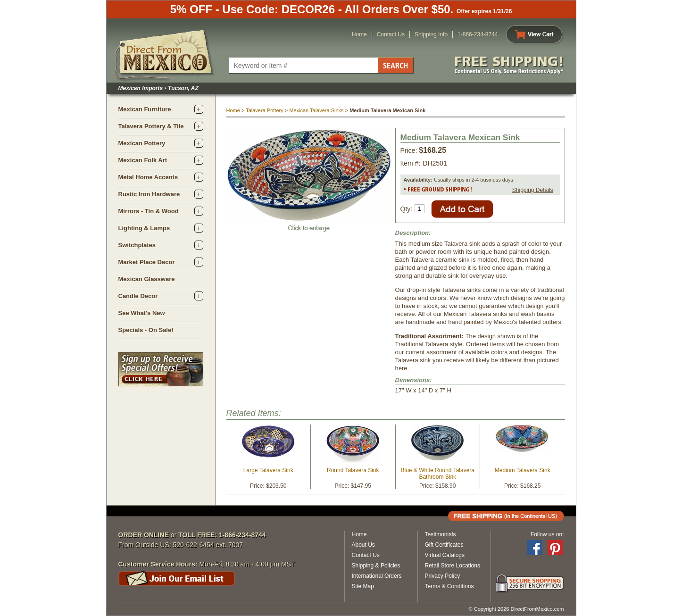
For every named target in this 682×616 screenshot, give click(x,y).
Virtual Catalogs (445, 555)
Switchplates (137, 245)
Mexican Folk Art (143, 160)
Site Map (363, 586)
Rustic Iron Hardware (149, 194)
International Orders (377, 576)
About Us (363, 545)
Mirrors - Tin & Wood (149, 211)
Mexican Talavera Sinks (316, 110)
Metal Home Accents (148, 177)
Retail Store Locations (453, 566)
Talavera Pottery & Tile (151, 126)
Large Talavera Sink (268, 470)
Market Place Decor (147, 262)
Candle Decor (138, 296)
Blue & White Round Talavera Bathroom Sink (437, 474)
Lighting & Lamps (144, 228)
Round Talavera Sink (353, 470)
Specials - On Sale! (146, 330)
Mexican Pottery (142, 143)
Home (359, 34)
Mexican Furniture (145, 109)
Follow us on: (547, 534)
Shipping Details (533, 190)
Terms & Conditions (449, 586)
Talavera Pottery (264, 110)
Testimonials (441, 534)
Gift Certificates (444, 545)
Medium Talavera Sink (523, 470)
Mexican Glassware (147, 279)
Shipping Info (431, 34)
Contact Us (391, 34)
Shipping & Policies (376, 566)
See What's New (142, 313)
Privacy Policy (443, 576)
